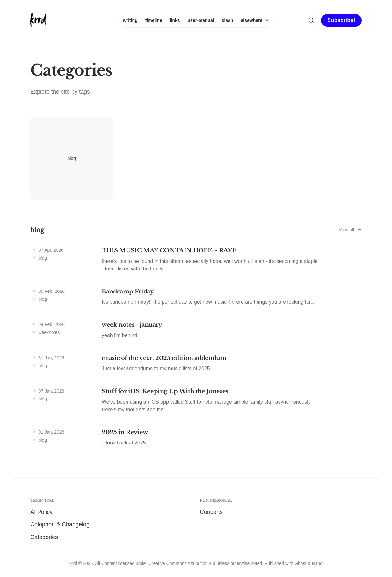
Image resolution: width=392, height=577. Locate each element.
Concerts (211, 512)
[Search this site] (311, 20)
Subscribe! (341, 20)
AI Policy (41, 512)
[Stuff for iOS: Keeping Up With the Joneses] (196, 402)
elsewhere (255, 20)
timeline (154, 20)
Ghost (300, 563)
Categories (44, 537)
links (175, 20)
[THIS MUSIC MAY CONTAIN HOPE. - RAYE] (196, 261)
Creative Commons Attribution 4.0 (182, 563)
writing (130, 20)
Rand (317, 563)
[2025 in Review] (196, 439)
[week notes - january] (196, 332)
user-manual (201, 20)
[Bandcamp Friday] (196, 298)
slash (228, 20)
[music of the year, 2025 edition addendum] (196, 365)
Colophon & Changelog (60, 524)
